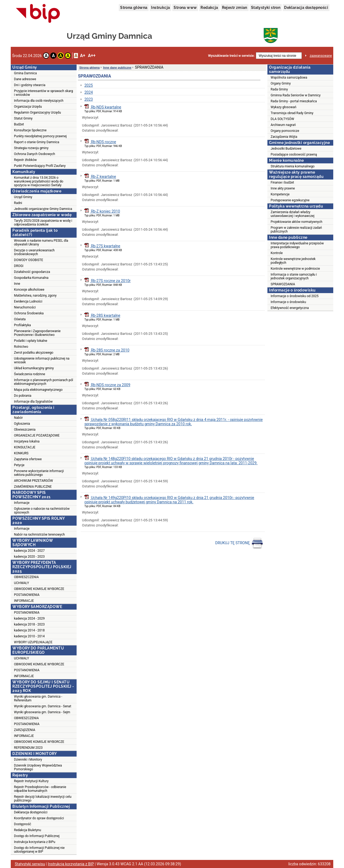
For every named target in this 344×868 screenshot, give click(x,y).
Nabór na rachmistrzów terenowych (39, 535)
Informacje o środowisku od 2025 (295, 296)
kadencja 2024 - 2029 (29, 619)
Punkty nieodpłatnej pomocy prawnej (40, 136)
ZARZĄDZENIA (25, 730)
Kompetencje (280, 194)
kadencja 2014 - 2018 (29, 630)
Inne (17, 284)
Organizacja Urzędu (28, 107)
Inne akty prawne (283, 188)
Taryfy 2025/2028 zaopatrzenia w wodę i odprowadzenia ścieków (43, 223)
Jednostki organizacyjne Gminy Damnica (43, 209)
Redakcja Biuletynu (28, 830)
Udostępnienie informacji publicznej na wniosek (42, 360)
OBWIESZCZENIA (26, 577)
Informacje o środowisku (288, 302)
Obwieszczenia (25, 430)
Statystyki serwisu (30, 864)
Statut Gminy (23, 118)
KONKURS (21, 453)
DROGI (19, 266)
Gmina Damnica (25, 73)
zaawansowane (321, 56)
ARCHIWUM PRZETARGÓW (33, 481)
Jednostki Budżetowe (286, 149)
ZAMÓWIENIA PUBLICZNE (33, 487)
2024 (89, 92)
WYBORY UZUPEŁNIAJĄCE (33, 642)
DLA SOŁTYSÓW (282, 119)
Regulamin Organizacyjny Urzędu (37, 113)
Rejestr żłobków (25, 160)
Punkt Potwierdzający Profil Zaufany (40, 166)
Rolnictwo (21, 347)
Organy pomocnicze (285, 131)
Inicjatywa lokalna (27, 441)
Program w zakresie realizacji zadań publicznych (296, 230)
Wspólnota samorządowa (289, 78)
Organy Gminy (281, 83)
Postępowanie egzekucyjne (290, 200)
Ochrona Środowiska (29, 313)
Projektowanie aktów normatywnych (296, 222)
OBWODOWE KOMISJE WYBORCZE (39, 589)
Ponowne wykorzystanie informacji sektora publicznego (39, 473)
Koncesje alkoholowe (29, 290)
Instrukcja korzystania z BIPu (35, 842)
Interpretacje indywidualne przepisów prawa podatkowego (297, 245)
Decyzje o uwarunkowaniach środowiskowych (34, 252)
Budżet (19, 124)
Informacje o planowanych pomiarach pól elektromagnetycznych (44, 382)
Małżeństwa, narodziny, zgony (35, 296)
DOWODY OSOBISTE (28, 260)
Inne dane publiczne (117, 68)
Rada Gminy (279, 89)
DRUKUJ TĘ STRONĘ (239, 543)
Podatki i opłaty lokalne (31, 341)
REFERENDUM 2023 (28, 748)
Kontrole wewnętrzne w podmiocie (295, 269)
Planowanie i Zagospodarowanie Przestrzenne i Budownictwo (37, 333)
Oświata (20, 319)
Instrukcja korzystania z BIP (71, 864)
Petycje (19, 465)
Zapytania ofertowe (28, 459)
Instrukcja (160, 8)
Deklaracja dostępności (306, 8)
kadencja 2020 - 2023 (29, 557)
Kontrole (277, 253)
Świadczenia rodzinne (30, 374)
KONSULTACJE (25, 447)
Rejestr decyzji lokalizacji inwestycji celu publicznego (43, 799)
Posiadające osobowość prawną (294, 154)
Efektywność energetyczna (290, 308)
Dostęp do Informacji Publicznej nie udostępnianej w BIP (39, 850)
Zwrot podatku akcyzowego (34, 353)
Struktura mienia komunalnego (293, 166)
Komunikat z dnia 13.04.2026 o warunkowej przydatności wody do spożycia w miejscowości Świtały (39, 181)
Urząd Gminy (23, 197)
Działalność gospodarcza (32, 272)
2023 (89, 99)
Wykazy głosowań (284, 107)
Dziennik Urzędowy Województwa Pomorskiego (38, 767)
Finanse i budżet (282, 182)
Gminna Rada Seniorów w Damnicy (296, 95)
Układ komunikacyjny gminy (34, 368)
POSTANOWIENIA (27, 595)
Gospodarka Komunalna (31, 278)
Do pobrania (23, 396)
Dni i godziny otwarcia (30, 85)
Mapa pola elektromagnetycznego (38, 390)
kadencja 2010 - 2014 (29, 636)
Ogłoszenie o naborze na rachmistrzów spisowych (42, 511)
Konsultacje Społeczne (30, 130)
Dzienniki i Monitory (28, 760)
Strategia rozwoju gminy (31, 148)
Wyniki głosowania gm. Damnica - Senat (43, 706)
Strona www (185, 8)
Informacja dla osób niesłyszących (39, 101)
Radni (18, 203)
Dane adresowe (25, 79)
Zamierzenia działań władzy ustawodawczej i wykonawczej (293, 214)
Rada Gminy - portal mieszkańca (294, 101)
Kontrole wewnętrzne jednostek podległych (293, 261)
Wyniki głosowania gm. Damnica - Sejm (42, 712)
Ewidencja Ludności (28, 301)
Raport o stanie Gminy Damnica (37, 142)
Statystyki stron (266, 8)
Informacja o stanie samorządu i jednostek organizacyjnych (294, 276)
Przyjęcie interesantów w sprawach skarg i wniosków (43, 93)
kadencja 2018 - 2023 (29, 624)
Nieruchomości (25, 307)
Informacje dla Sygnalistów (33, 402)
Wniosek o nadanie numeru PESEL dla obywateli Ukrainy (41, 243)
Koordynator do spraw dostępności (39, 818)
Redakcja (209, 8)
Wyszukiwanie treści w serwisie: (231, 56)
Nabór (18, 418)
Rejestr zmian (235, 8)
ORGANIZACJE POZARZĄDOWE (37, 435)
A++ (92, 56)
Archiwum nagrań (283, 125)
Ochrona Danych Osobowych (35, 154)
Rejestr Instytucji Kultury (31, 781)
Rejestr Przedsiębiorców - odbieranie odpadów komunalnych (40, 789)
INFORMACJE (24, 601)
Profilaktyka (22, 325)
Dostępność (23, 824)
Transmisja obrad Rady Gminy (292, 113)
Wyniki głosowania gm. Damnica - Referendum (38, 698)
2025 (89, 85)
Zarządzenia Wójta (284, 137)
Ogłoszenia (22, 424)
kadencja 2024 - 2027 (29, 551)
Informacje (22, 503)
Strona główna (134, 8)
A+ (83, 56)
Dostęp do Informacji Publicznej (37, 836)
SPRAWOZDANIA (283, 284)
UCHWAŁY (21, 583)
